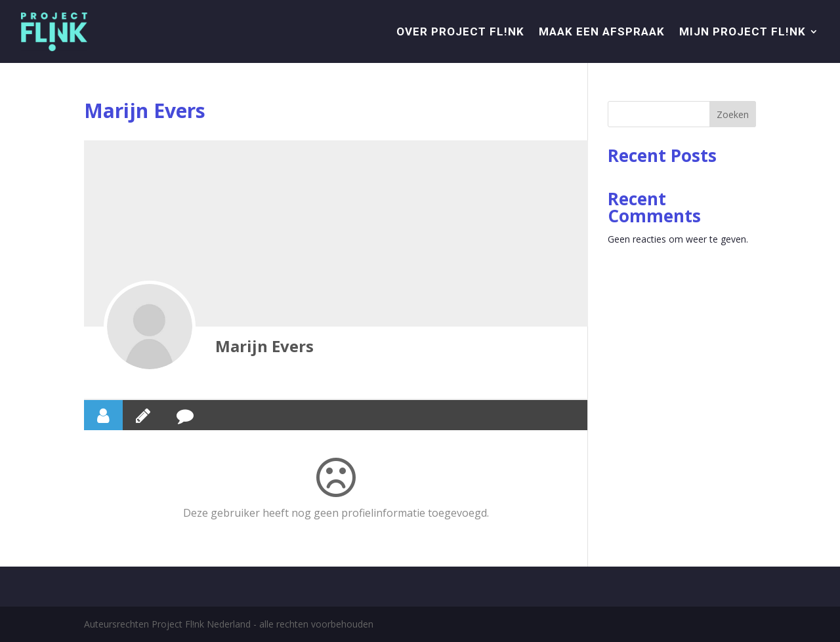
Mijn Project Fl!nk (743, 31)
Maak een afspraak (602, 31)
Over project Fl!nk (460, 31)
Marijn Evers (264, 346)
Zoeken (733, 114)
